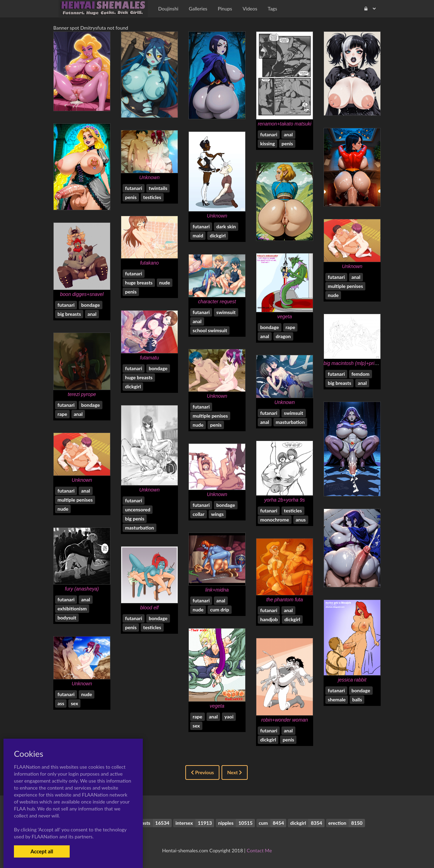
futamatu (149, 358)
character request (217, 302)
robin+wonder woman (285, 720)
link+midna (217, 590)
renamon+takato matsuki (285, 124)
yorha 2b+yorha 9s (285, 500)
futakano (149, 263)
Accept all (42, 851)
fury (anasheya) (82, 589)
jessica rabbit (352, 680)
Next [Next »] (235, 772)
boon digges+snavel (82, 294)
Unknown (149, 177)
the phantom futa (284, 600)
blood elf (150, 608)
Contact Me (259, 850)
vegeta (285, 317)
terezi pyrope (82, 394)
